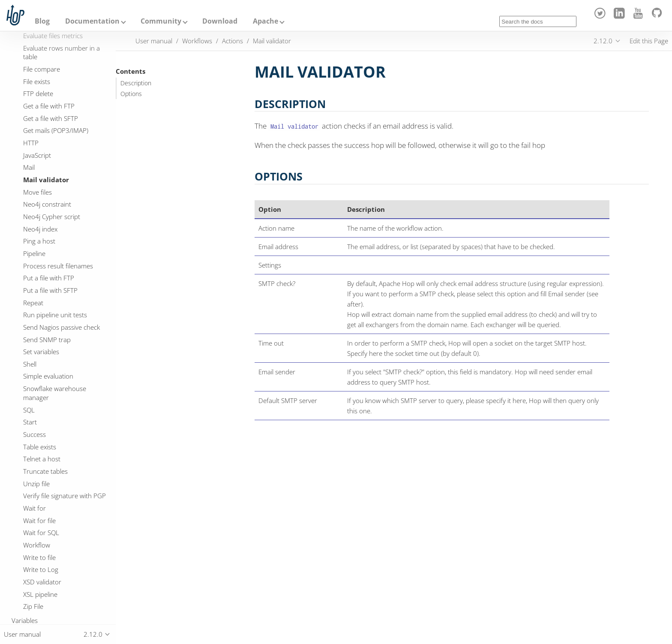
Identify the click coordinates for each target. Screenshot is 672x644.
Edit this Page (649, 41)
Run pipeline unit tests (55, 315)
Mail (29, 167)
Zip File (33, 606)
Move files (37, 192)
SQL (29, 410)
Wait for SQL (41, 533)
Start (30, 422)
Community (161, 21)
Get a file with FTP (49, 106)
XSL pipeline (40, 594)
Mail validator (46, 180)
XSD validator (42, 582)
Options (131, 94)
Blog (42, 21)
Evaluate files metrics (53, 36)
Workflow (37, 545)
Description (136, 83)
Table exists (40, 447)
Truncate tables (45, 471)
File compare (42, 69)
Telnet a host (42, 459)
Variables (25, 620)
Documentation (92, 21)
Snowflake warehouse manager (55, 393)
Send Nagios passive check (61, 327)
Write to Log (41, 569)
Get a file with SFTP (51, 118)
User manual (154, 41)
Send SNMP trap (47, 340)
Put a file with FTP (49, 278)
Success (34, 434)
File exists (37, 81)
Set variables (41, 352)
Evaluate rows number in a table (61, 53)
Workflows (197, 41)
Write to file (39, 557)
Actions (232, 41)
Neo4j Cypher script (52, 217)
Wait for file (39, 521)
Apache (265, 21)
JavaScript (37, 155)
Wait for (34, 508)
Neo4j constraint (47, 204)
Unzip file (36, 484)
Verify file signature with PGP (64, 496)
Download (220, 21)
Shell (30, 364)
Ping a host (39, 241)
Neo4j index (40, 229)
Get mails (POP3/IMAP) (56, 130)
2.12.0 (603, 41)
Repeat (33, 303)
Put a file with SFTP (50, 290)
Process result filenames (58, 266)
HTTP (31, 143)
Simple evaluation (48, 376)
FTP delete (38, 93)
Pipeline (34, 253)
